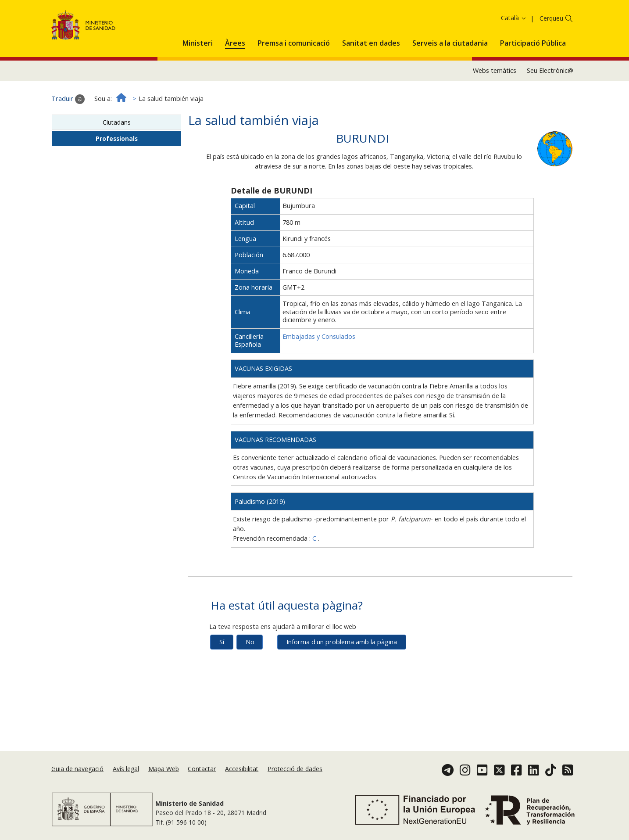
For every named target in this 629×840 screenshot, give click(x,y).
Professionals (117, 170)
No (250, 673)
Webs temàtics (495, 102)
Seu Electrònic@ (550, 102)
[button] (198, 73)
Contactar (202, 769)
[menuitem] (198, 73)
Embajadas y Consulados (319, 368)
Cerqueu (551, 49)
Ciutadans (117, 153)
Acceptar (420, 21)
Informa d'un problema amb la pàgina (342, 673)
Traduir (68, 130)
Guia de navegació (77, 769)
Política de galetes (372, 20)
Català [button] (514, 49)
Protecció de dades (295, 769)
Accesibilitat (242, 769)
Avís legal (126, 769)
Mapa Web (164, 769)
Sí (222, 673)
